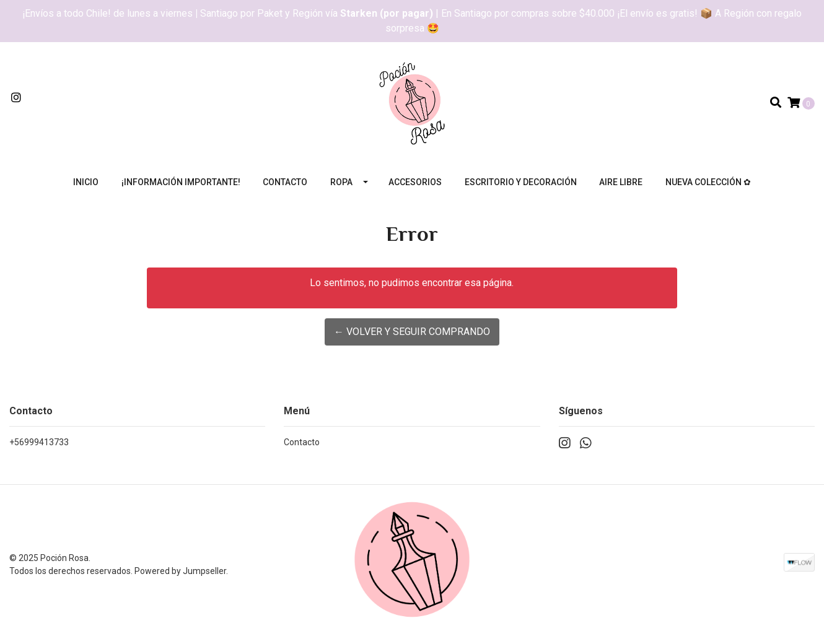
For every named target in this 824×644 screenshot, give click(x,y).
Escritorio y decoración (521, 182)
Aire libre (621, 182)
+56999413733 (39, 442)
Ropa (341, 182)
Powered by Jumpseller (180, 571)
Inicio (86, 182)
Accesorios (415, 182)
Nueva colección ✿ (708, 182)
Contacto (285, 182)
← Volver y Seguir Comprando (412, 332)
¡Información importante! (181, 182)
